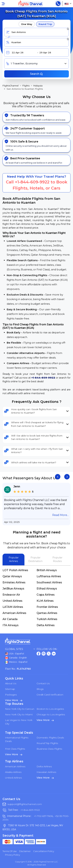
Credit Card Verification (50, 695)
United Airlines (12, 601)
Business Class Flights (49, 749)
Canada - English (16, 658)
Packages (11, 695)
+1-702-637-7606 (43, 816)
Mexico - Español (16, 662)
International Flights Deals (17, 739)
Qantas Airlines (47, 613)
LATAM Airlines (13, 607)
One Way (27, 24)
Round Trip (45, 24)
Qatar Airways (12, 576)
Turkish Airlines (47, 619)
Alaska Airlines (13, 772)
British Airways (47, 570)
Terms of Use (10, 851)
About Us (11, 683)
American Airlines (14, 613)
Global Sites (20, 649)
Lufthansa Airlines (49, 576)
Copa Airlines (46, 595)
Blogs (40, 689)
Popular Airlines (14, 559)
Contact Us (43, 683)
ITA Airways (11, 625)
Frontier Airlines (47, 607)
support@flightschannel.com (25, 804)
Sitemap (10, 689)
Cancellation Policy (44, 851)
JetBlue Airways (13, 589)
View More (14, 700)
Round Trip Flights (47, 743)
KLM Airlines (45, 601)
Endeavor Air (11, 595)
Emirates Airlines (14, 582)
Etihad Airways (47, 589)
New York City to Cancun (20, 709)
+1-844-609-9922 (32, 182)
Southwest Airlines (49, 582)
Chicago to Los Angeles (51, 714)
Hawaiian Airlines (46, 772)
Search (36, 74)
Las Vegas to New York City (19, 722)
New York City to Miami (19, 714)
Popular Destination (35, 559)
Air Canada (10, 619)
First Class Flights (15, 749)
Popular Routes (57, 559)
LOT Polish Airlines (15, 570)
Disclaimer (25, 851)
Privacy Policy (13, 855)
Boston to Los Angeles (50, 709)
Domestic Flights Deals (50, 738)
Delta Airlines (46, 625)
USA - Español (14, 654)
